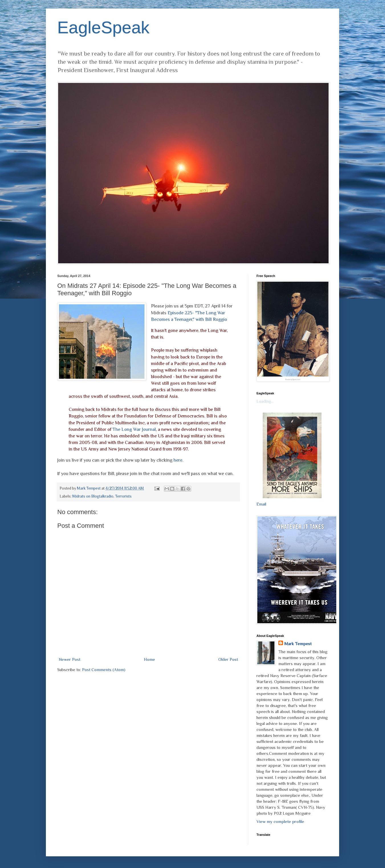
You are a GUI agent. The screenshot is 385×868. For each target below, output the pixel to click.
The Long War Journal (134, 429)
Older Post (228, 659)
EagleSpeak (103, 27)
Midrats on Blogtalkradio (93, 496)
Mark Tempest (298, 644)
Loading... (265, 401)
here (178, 460)
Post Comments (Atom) (104, 670)
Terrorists (123, 496)
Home (149, 659)
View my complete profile (280, 821)
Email (261, 504)
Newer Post (70, 659)
